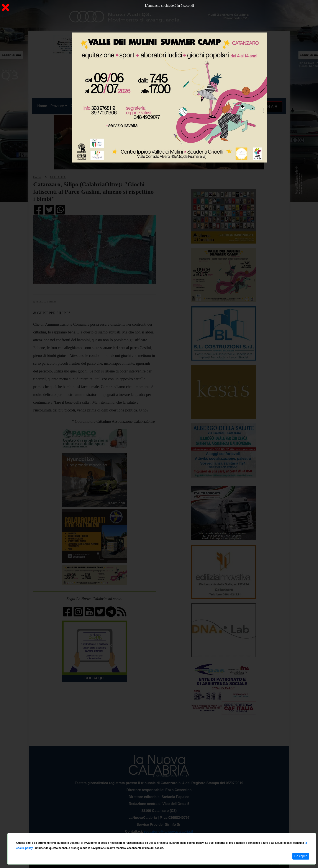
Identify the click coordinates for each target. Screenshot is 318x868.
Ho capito (301, 856)
